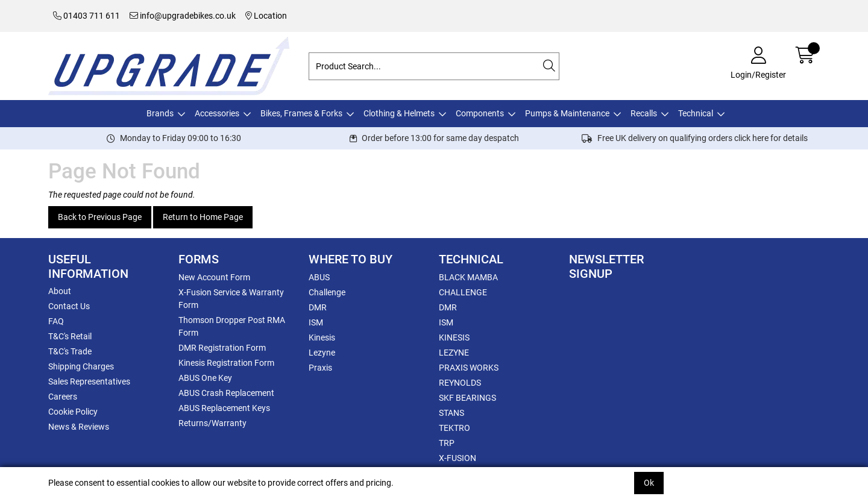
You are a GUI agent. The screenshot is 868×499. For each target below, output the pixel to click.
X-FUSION (458, 458)
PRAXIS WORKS (469, 368)
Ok (649, 483)
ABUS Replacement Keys (224, 408)
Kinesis (322, 337)
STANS (451, 413)
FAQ (56, 321)
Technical (696, 113)
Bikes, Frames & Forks (301, 113)
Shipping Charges (81, 366)
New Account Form (214, 277)
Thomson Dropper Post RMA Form (232, 326)
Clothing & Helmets (399, 113)
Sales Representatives (89, 381)
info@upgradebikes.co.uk (183, 16)
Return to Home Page (203, 217)
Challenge (327, 292)
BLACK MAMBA (468, 277)
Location (266, 16)
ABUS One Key (205, 378)
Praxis (320, 368)
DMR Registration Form (222, 348)
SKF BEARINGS (467, 398)
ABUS (319, 277)
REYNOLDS (460, 383)
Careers (63, 397)
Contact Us (69, 306)
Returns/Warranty (212, 423)
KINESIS (454, 337)
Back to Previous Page (100, 217)
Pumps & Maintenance (567, 113)
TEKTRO (454, 428)
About (60, 291)
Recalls (644, 113)
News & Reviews (79, 427)
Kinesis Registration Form (226, 363)
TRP (447, 443)
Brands (160, 113)
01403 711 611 (86, 16)
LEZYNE (454, 353)
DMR (318, 307)
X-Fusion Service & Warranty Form (231, 299)
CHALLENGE (463, 292)
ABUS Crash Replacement (226, 393)
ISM (316, 322)
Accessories (217, 113)
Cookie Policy (73, 412)
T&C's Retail (70, 336)
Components (480, 113)
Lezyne (322, 353)
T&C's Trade (70, 351)
